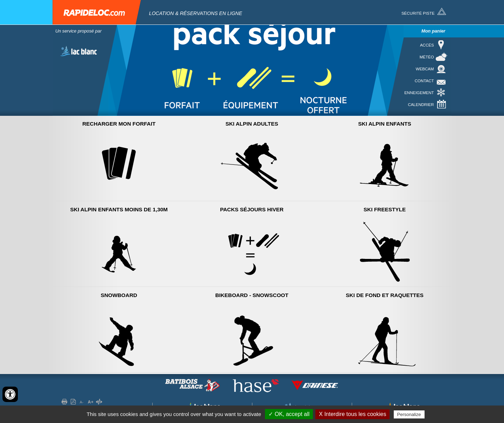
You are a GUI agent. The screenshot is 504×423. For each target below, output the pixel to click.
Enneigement (419, 93)
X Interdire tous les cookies (352, 414)
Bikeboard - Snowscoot (252, 295)
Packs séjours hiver (252, 209)
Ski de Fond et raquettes (385, 295)
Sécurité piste (418, 13)
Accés (427, 45)
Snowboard (119, 295)
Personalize (409, 414)
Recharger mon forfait (119, 124)
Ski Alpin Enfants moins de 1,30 (119, 209)
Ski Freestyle (385, 209)
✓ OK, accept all (289, 414)
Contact (424, 81)
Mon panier (433, 31)
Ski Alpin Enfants (384, 124)
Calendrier (421, 105)
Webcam (425, 69)
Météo (427, 57)
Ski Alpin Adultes (252, 124)
